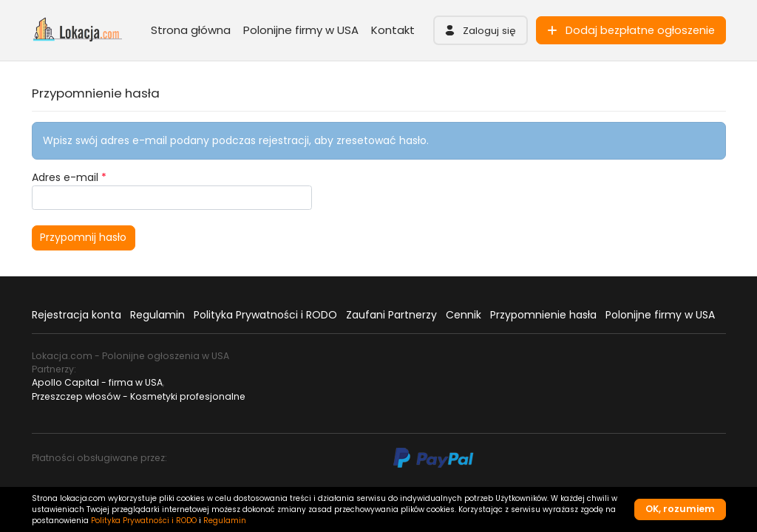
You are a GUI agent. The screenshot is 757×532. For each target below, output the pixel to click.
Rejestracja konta (77, 315)
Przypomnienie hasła (543, 315)
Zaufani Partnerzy (391, 315)
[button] (481, 30)
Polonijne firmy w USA (301, 30)
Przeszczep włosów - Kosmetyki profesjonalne (139, 396)
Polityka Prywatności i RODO (265, 315)
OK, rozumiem (680, 509)
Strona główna (191, 30)
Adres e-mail (69, 177)
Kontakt (393, 30)
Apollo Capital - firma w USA (97, 382)
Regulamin (157, 315)
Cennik (464, 315)
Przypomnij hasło (83, 237)
